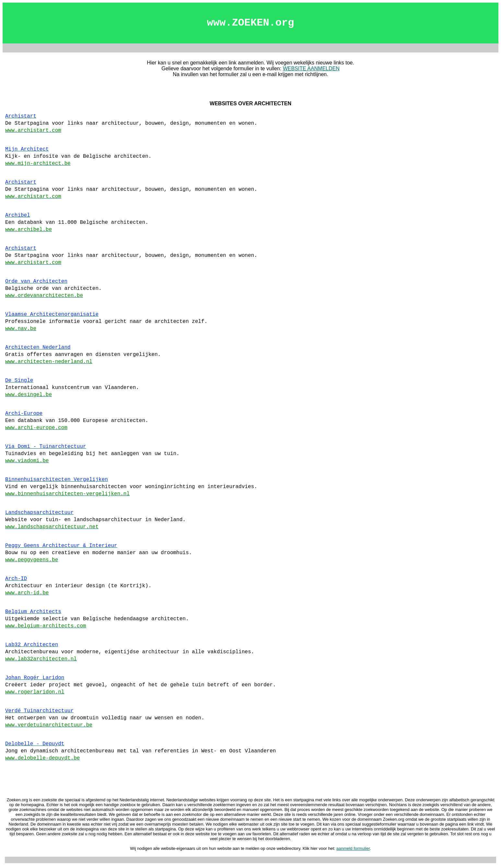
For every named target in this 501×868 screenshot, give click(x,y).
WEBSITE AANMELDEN (311, 69)
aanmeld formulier (353, 848)
